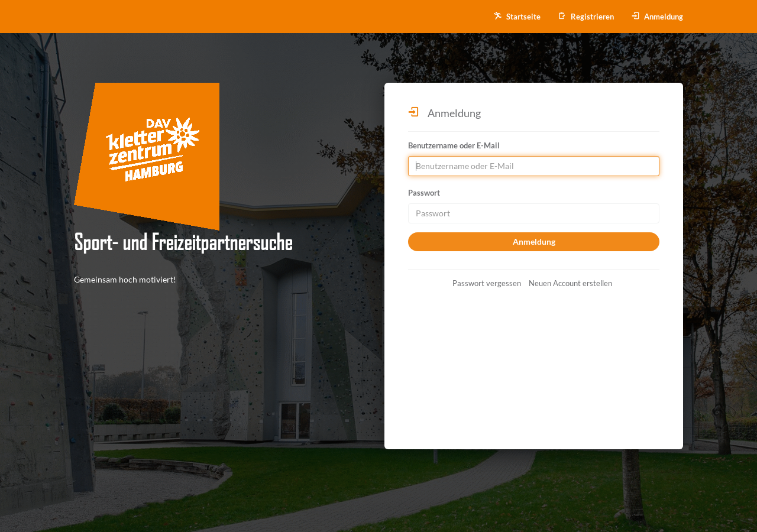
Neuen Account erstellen (570, 283)
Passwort (424, 193)
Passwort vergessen (487, 283)
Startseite (517, 17)
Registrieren (586, 17)
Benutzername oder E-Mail (454, 145)
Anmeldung (657, 17)
